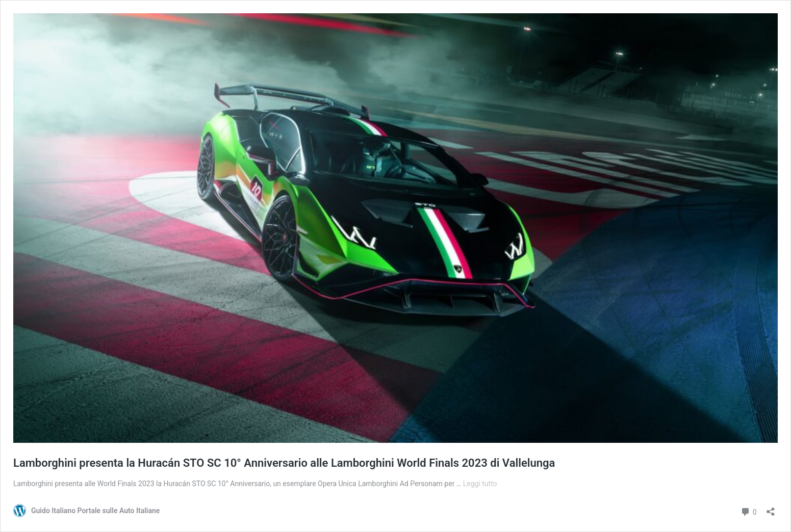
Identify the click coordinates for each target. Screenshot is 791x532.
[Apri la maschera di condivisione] (771, 508)
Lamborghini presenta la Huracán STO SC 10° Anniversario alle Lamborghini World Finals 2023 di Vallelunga (284, 463)
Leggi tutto (480, 484)
